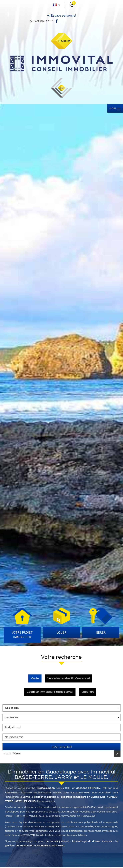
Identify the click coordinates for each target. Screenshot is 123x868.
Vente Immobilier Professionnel (69, 678)
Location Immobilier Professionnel (50, 692)
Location (88, 692)
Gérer (101, 632)
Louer (61, 632)
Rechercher (62, 747)
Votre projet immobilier (22, 635)
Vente (35, 678)
